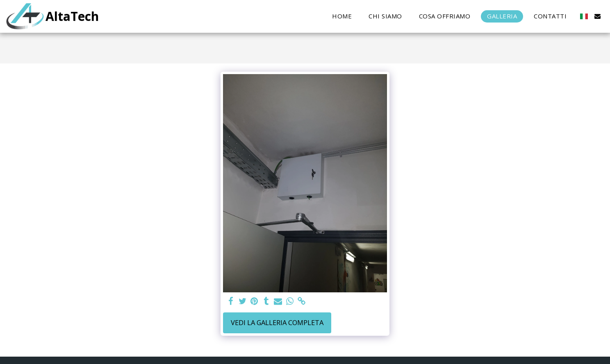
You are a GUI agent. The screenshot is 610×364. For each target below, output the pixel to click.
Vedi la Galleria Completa (277, 322)
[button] (597, 16)
